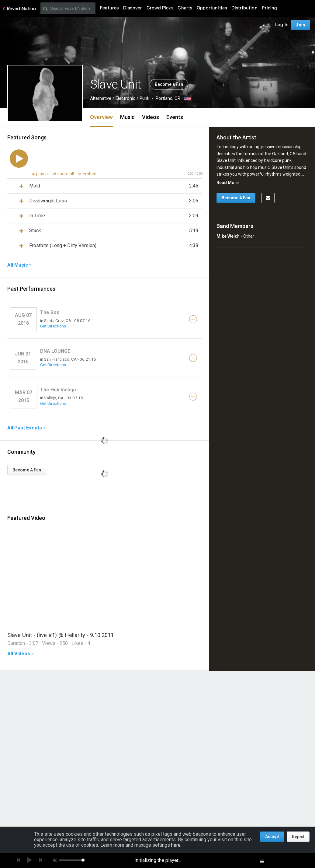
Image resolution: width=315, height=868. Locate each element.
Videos (151, 117)
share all (64, 174)
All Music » (19, 265)
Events (175, 117)
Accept (272, 837)
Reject (298, 837)
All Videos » (21, 654)
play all (43, 174)
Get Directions (53, 326)
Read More (228, 183)
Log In (282, 25)
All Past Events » (26, 428)
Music (127, 117)
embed (87, 174)
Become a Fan (169, 84)
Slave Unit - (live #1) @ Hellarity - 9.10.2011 (61, 635)
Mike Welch (228, 236)
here (176, 845)
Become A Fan (27, 470)
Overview (101, 117)
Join (300, 25)
